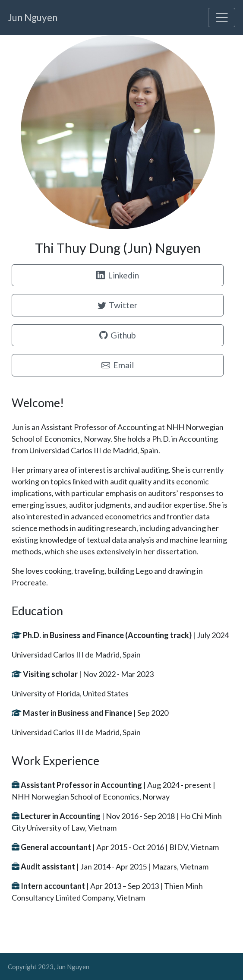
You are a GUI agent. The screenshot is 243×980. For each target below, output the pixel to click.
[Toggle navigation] (222, 17)
